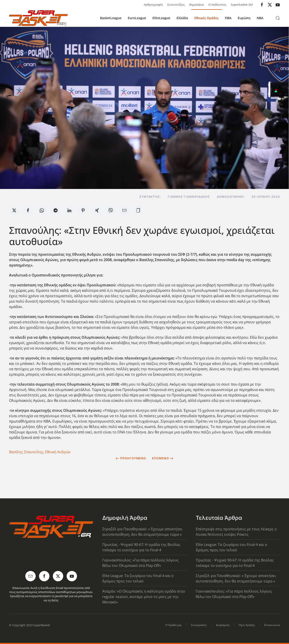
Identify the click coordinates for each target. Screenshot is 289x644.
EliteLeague (161, 18)
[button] (278, 18)
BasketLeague (111, 18)
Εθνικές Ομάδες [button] (206, 18)
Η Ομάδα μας (174, 625)
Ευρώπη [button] (244, 18)
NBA (260, 18)
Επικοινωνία (272, 625)
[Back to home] (38, 18)
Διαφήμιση (223, 625)
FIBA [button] (228, 18)
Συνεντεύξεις (176, 5)
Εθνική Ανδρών (58, 452)
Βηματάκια (197, 5)
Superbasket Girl (242, 5)
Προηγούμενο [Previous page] (131, 458)
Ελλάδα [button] (182, 18)
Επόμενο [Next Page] (163, 458)
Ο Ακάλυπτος (217, 5)
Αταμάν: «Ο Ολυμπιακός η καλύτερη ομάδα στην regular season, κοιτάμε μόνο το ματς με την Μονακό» (144, 597)
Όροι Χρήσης (247, 625)
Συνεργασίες (199, 625)
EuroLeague (137, 18)
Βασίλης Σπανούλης (26, 452)
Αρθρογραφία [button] (153, 5)
